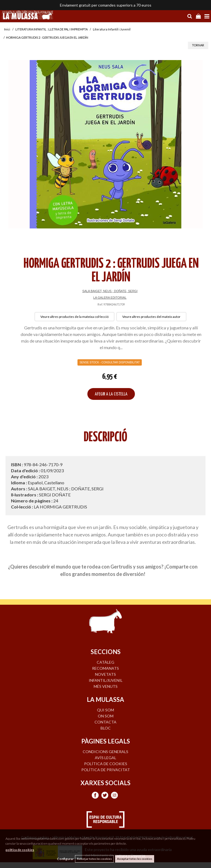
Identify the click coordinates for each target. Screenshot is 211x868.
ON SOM (106, 716)
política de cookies (20, 850)
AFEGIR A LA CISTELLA (111, 394)
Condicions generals (105, 752)
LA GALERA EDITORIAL (110, 298)
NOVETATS (105, 674)
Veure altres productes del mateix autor (151, 317)
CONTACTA (105, 722)
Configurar (65, 859)
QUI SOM (105, 710)
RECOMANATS (105, 668)
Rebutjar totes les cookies (94, 859)
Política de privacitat (106, 770)
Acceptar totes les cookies (135, 859)
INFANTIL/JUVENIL (106, 680)
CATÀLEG (105, 662)
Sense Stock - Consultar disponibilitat (109, 362)
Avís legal (105, 758)
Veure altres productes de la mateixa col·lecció (74, 317)
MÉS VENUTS (106, 686)
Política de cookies (106, 764)
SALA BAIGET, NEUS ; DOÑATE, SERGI (110, 291)
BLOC (106, 728)
